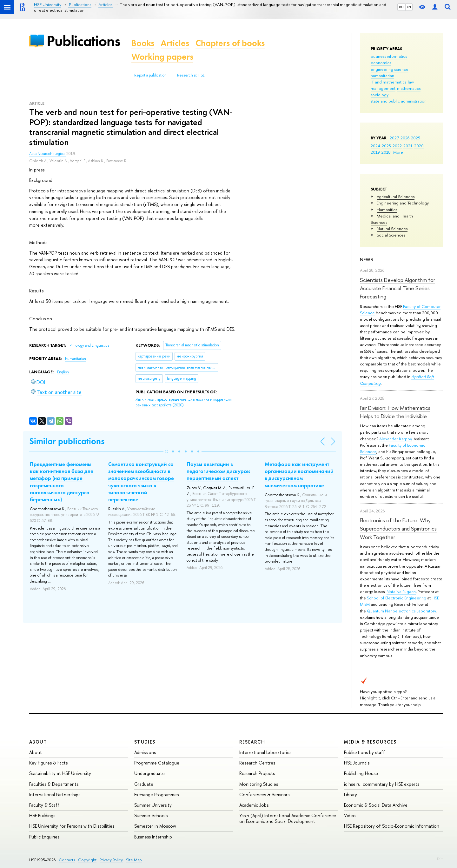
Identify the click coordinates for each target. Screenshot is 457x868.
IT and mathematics (388, 82)
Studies (145, 742)
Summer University (153, 805)
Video (350, 815)
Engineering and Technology (403, 203)
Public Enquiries (44, 837)
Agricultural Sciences (396, 197)
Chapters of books (230, 43)
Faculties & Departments (54, 784)
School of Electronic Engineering (397, 598)
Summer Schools (151, 815)
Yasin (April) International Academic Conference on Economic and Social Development (288, 818)
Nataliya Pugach (401, 591)
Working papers (162, 57)
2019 (375, 152)
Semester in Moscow (155, 826)
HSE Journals (357, 763)
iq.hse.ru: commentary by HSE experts (382, 784)
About (38, 742)
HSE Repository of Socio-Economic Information (392, 826)
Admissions (145, 752)
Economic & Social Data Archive (376, 805)
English (63, 372)
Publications (83, 41)
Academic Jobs (254, 805)
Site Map (134, 860)
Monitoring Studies (259, 784)
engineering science (390, 69)
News (367, 260)
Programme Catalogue (157, 763)
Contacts (67, 860)
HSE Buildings (42, 815)
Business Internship (153, 837)
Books (143, 43)
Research (252, 742)
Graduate (144, 784)
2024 (375, 146)
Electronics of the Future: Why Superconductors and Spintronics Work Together (398, 529)
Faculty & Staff (44, 805)
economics (381, 63)
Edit (440, 859)
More (398, 152)
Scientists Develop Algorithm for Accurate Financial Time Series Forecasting (397, 288)
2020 (419, 146)
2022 (397, 146)
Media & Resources (370, 742)
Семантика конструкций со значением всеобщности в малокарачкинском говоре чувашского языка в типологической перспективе (141, 482)
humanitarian (382, 76)
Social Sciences (391, 235)
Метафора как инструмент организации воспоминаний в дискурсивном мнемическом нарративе (299, 475)
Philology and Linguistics (89, 345)
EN (409, 7)
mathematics (409, 88)
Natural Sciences (392, 229)
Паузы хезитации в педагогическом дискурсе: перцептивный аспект (218, 471)
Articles (175, 43)
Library (351, 795)
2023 (386, 146)
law (411, 82)
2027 (394, 138)
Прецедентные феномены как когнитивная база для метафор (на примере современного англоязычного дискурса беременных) (61, 482)
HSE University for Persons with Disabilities (72, 826)
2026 (405, 138)
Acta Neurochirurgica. (48, 154)
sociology (380, 95)
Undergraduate (149, 773)
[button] (167, 451)
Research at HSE (191, 75)
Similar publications (67, 441)
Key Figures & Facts (48, 763)
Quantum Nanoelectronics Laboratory (401, 611)
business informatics (389, 56)
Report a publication (150, 75)
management (383, 88)
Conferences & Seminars (264, 795)
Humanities (387, 210)
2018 (386, 152)
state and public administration (399, 101)
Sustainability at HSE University (60, 773)
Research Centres (257, 763)
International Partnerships (55, 795)
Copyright (87, 860)
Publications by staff (364, 752)
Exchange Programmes (156, 795)
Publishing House (361, 773)
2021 (408, 146)
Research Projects (257, 773)
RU (401, 7)
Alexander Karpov (395, 439)
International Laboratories (265, 752)
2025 (416, 138)
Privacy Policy (111, 860)
